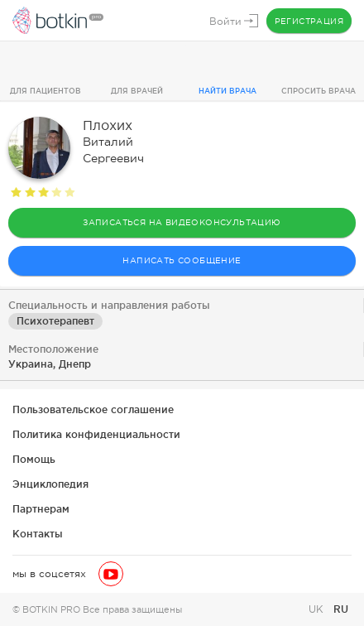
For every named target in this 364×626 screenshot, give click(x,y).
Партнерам (41, 509)
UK (318, 609)
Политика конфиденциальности (96, 434)
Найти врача (227, 91)
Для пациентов (45, 91)
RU (341, 609)
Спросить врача (318, 91)
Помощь (34, 459)
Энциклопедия (50, 484)
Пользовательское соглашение (93, 409)
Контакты (38, 534)
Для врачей (137, 91)
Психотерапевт (55, 321)
